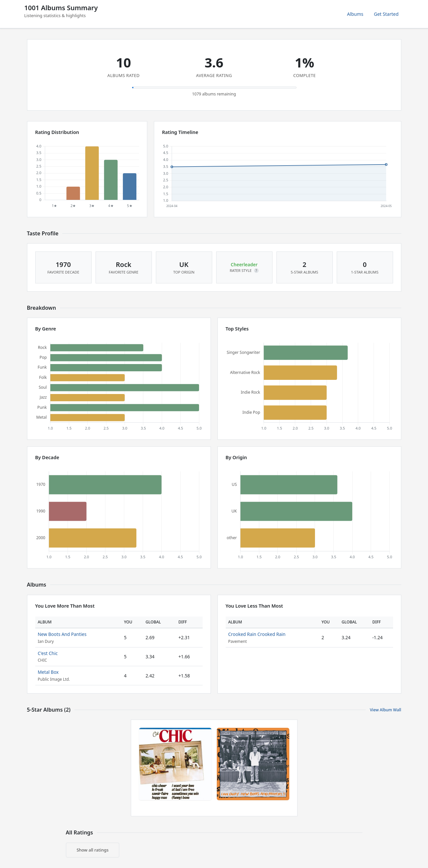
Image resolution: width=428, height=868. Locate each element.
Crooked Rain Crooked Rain (257, 634)
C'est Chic (48, 653)
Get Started (386, 14)
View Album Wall (385, 710)
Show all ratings (93, 850)
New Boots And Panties (62, 634)
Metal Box (48, 672)
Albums (355, 14)
